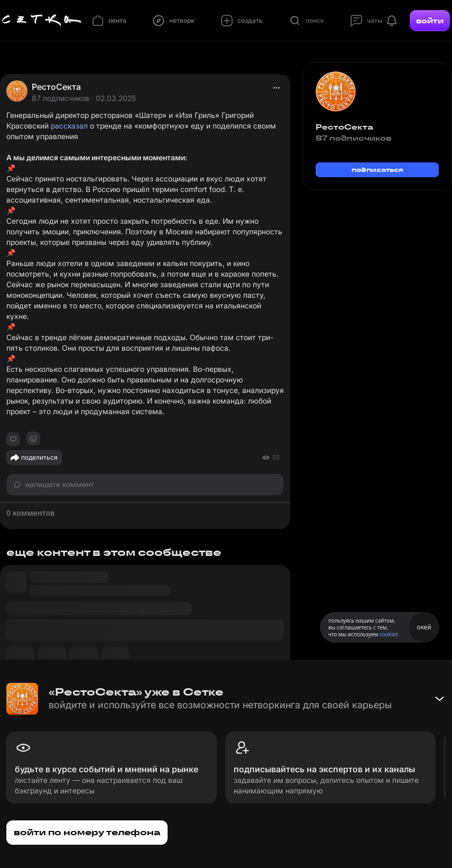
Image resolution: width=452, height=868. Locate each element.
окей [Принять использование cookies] (424, 627)
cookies (389, 634)
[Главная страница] (42, 21)
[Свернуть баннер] (439, 699)
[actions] (276, 88)
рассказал (69, 126)
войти (430, 21)
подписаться (377, 170)
